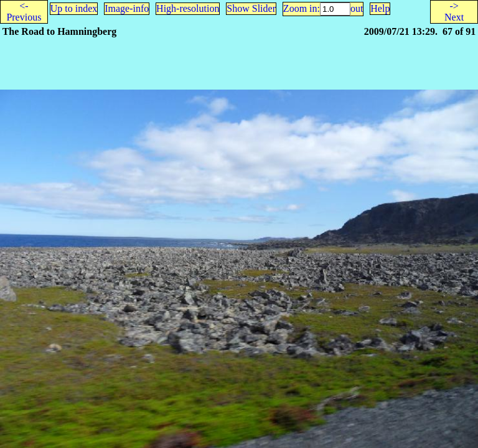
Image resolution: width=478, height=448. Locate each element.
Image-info (127, 8)
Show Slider (251, 8)
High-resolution (188, 8)
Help (380, 8)
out (357, 8)
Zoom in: (302, 8)
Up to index (74, 8)
